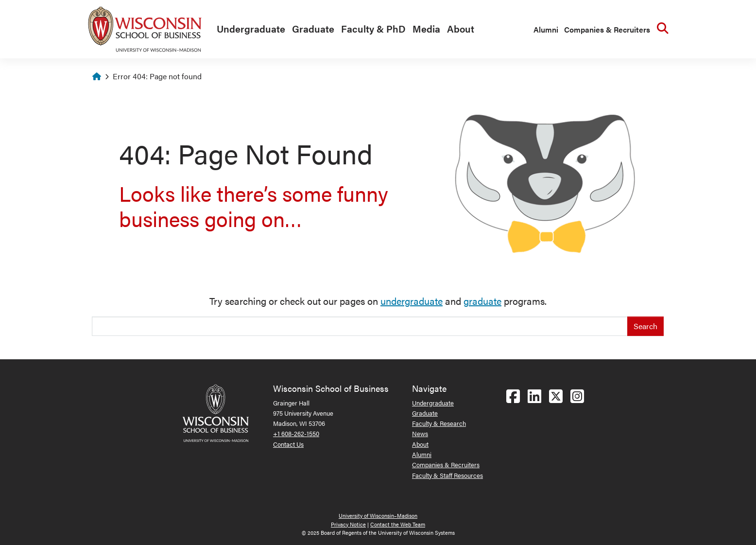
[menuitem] (249, 29)
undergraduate (412, 301)
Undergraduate (251, 28)
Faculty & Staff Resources (447, 475)
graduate (482, 301)
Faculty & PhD (373, 28)
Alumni (546, 29)
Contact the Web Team (398, 524)
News (420, 433)
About (461, 28)
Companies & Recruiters (607, 29)
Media (426, 28)
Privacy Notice (348, 524)
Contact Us (288, 444)
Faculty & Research (439, 423)
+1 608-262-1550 (296, 433)
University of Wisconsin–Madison (378, 516)
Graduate (313, 28)
